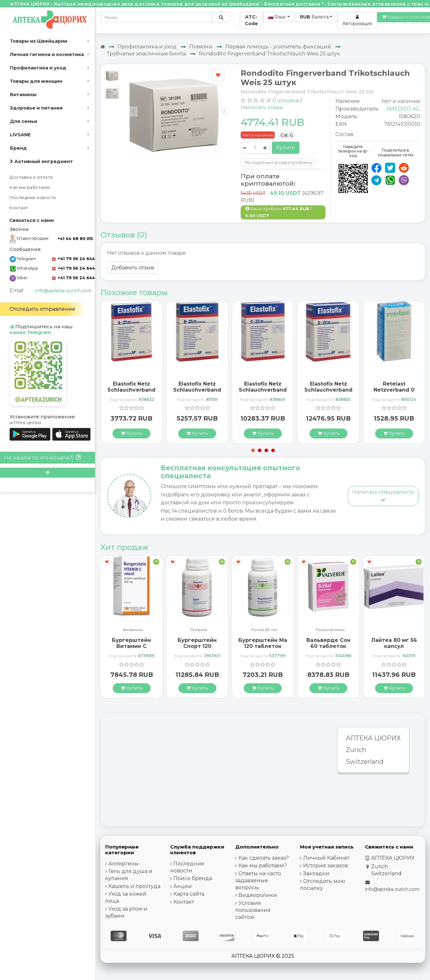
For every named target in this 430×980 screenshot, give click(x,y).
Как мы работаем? (263, 866)
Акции (183, 886)
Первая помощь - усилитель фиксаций (278, 47)
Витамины (23, 95)
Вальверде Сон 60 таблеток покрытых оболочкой (328, 649)
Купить (286, 148)
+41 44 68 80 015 (75, 239)
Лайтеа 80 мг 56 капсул (394, 643)
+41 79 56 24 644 (74, 259)
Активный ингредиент (41, 161)
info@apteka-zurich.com (63, 291)
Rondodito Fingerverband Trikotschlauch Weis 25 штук (270, 54)
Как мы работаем (30, 187)
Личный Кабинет (326, 858)
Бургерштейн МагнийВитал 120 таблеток (278, 643)
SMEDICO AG (403, 109)
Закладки (316, 873)
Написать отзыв (262, 107)
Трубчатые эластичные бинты (146, 54)
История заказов (325, 866)
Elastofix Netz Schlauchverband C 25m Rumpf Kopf (263, 393)
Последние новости (33, 198)
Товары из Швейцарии (39, 41)
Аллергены (124, 864)
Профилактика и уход (38, 68)
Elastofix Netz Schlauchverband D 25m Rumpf (328, 390)
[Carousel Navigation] (179, 107)
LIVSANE (20, 135)
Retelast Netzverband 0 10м (394, 390)
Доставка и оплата (31, 177)
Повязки (201, 47)
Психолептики (330, 630)
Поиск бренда (193, 878)
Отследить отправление (42, 309)
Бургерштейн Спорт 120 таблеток (197, 646)
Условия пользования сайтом (253, 910)
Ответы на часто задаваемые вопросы (258, 881)
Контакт (19, 208)
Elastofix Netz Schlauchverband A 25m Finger (131, 390)
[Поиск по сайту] (221, 17)
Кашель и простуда (134, 886)
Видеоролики (258, 895)
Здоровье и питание (36, 108)
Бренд (18, 148)
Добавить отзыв (133, 268)
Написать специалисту (383, 496)
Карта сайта (189, 894)
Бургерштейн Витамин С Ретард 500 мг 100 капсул (131, 649)
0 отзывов (286, 100)
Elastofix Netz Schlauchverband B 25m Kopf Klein (197, 390)
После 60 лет (264, 630)
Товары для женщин (36, 81)
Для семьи (24, 121)
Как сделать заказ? (264, 858)
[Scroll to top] (47, 473)
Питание (199, 630)
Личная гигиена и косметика (47, 54)
